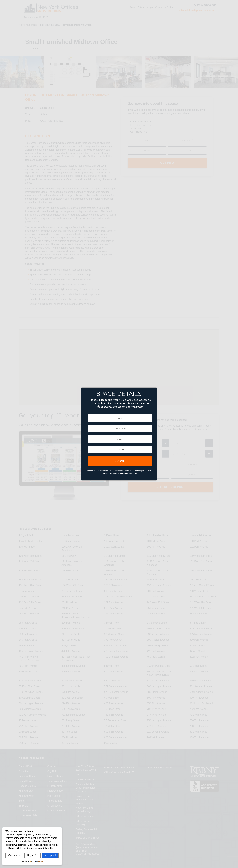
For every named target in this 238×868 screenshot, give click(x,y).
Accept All (50, 855)
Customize (14, 855)
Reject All (32, 855)
